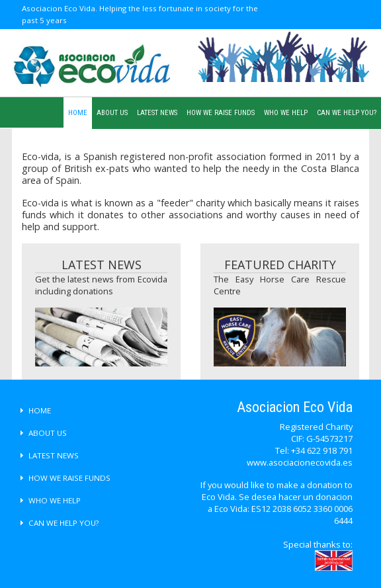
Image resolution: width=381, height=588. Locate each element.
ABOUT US (112, 113)
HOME (78, 113)
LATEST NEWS (157, 113)
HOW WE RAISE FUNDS (221, 113)
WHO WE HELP (286, 113)
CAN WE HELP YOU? (347, 113)
